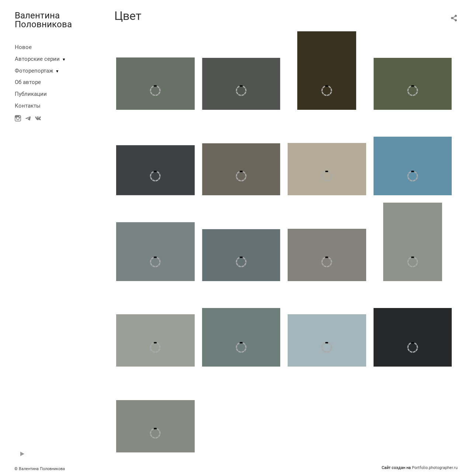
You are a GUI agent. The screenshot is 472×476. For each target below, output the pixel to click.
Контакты (28, 106)
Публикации (31, 94)
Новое (23, 47)
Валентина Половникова (43, 20)
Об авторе (28, 82)
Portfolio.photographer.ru (435, 468)
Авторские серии (37, 59)
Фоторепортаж (34, 71)
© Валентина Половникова (40, 469)
